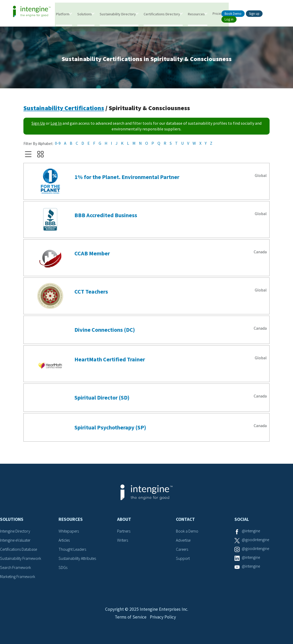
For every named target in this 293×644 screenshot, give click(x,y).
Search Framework (16, 568)
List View (28, 155)
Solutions (85, 14)
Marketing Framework (18, 577)
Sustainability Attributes (78, 559)
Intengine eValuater (17, 541)
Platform (63, 14)
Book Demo (233, 14)
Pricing (218, 13)
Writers (123, 541)
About (124, 520)
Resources (197, 14)
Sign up (254, 14)
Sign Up (38, 124)
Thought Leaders (73, 550)
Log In (56, 124)
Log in (229, 19)
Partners (124, 532)
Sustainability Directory (118, 14)
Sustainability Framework (21, 559)
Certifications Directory (162, 14)
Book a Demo (187, 532)
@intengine (251, 532)
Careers (183, 550)
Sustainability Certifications (64, 109)
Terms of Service (130, 620)
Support (183, 559)
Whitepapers (69, 532)
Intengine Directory (16, 532)
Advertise (184, 541)
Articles (65, 541)
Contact (185, 520)
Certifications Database (20, 550)
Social (242, 520)
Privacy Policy (163, 620)
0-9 (58, 144)
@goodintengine (256, 541)
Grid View (40, 155)
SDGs (63, 568)
